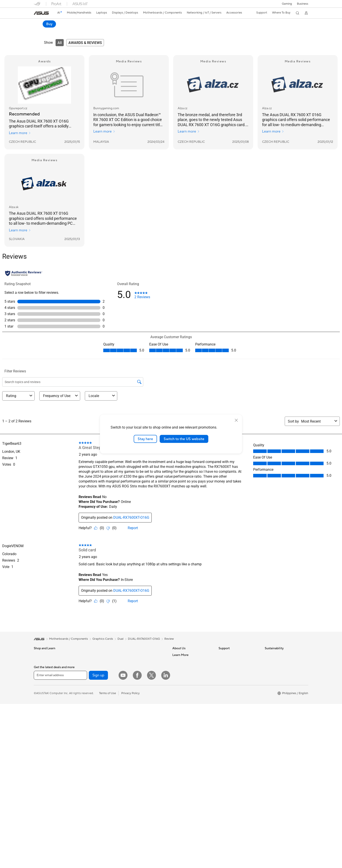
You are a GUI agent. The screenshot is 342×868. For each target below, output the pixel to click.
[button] (287, 4)
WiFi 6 (130, 662)
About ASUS (181, 655)
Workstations (88, 668)
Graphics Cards (90, 689)
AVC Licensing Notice (187, 762)
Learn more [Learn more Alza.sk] (20, 230)
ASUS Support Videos (233, 695)
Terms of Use (107, 833)
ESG (268, 655)
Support (97, 30)
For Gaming (41, 702)
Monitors (40, 716)
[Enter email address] (60, 815)
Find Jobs (179, 715)
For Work (40, 682)
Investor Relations (184, 675)
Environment (273, 662)
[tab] (60, 43)
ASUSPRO (179, 749)
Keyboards (133, 712)
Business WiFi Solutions (141, 685)
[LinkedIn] (166, 815)
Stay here (145, 439)
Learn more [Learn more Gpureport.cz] (20, 133)
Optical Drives (89, 715)
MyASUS (225, 702)
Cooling (85, 702)
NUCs (84, 655)
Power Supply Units (93, 709)
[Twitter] (151, 815)
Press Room (180, 682)
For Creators (42, 689)
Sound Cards (88, 729)
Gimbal (130, 732)
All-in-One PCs (43, 729)
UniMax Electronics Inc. (188, 702)
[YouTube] (123, 815)
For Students (42, 695)
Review (81, 30)
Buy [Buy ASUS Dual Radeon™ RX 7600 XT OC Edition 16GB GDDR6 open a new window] (302, 24)
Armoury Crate (182, 789)
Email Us (224, 675)
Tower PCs (41, 736)
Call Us (223, 682)
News (176, 668)
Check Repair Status (232, 655)
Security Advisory (230, 688)
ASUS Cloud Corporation (189, 695)
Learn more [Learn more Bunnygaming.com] (104, 132)
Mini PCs (85, 662)
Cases (84, 695)
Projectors (41, 722)
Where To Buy (182, 708)
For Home (40, 675)
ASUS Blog (180, 769)
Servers (130, 699)
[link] (41, 13)
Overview (40, 30)
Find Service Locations (233, 662)
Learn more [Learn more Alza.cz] (189, 132)
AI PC (176, 729)
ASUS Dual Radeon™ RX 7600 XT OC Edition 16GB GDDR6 (94, 23)
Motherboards (89, 682)
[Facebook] (137, 815)
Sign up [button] (98, 815)
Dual (120, 639)
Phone (38, 662)
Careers (178, 662)
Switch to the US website (184, 439)
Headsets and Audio (139, 725)
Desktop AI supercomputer (143, 692)
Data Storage (89, 722)
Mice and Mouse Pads (140, 719)
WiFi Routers (134, 668)
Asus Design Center (185, 742)
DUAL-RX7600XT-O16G (144, 639)
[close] (236, 420)
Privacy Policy (130, 833)
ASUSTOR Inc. (182, 688)
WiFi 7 (130, 655)
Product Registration (232, 668)
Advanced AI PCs (184, 735)
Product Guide (182, 775)
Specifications (61, 30)
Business (303, 4)
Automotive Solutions (187, 755)
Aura (175, 795)
